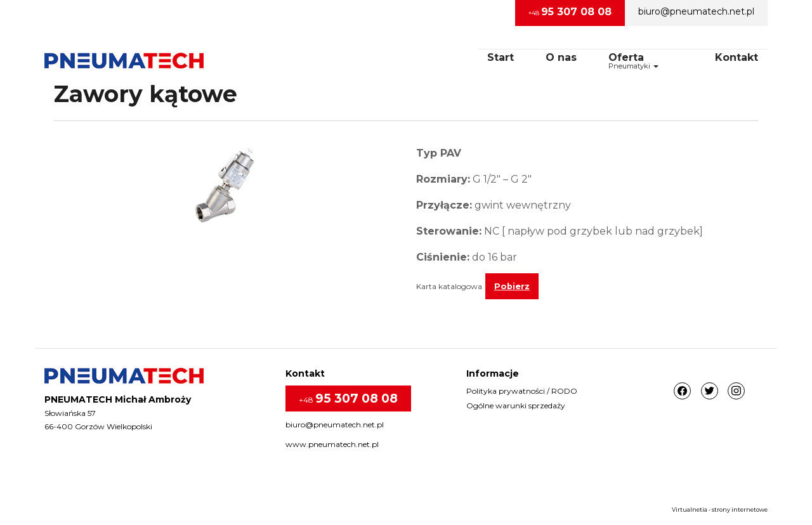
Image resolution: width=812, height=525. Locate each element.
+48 (570, 12)
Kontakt (737, 57)
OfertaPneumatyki (633, 61)
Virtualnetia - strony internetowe (720, 509)
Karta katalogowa (449, 286)
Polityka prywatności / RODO (522, 391)
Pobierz (512, 286)
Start (501, 57)
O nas (561, 57)
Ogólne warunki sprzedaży (516, 405)
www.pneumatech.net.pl (332, 444)
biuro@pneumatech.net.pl (696, 11)
